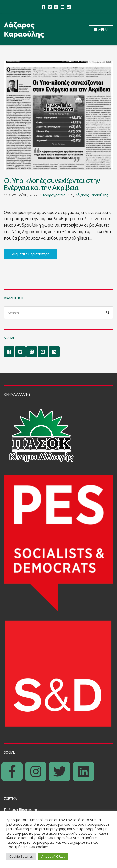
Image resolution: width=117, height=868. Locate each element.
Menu (101, 30)
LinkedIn (69, 7)
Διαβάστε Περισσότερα (31, 254)
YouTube (62, 7)
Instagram (56, 7)
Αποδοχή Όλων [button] (53, 856)
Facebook (44, 7)
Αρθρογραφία (54, 195)
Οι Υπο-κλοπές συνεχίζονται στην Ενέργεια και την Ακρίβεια (52, 184)
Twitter (50, 7)
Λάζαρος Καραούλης (92, 195)
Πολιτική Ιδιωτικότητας (22, 810)
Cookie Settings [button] (21, 856)
